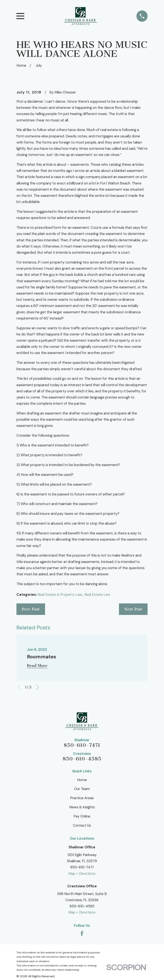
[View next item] (37, 687)
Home (82, 780)
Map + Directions (82, 874)
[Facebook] (82, 933)
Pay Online (82, 816)
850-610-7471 (82, 745)
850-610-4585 (82, 759)
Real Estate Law (97, 594)
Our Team (82, 789)
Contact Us (82, 825)
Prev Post (31, 609)
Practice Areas (82, 798)
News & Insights (82, 807)
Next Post (133, 609)
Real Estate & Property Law (60, 594)
